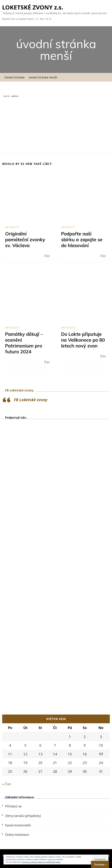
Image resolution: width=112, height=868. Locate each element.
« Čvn (7, 784)
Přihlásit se (13, 806)
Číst (47, 256)
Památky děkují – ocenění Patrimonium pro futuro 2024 (24, 343)
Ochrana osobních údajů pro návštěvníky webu (41, 862)
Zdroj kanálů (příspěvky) (23, 816)
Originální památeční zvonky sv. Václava (25, 240)
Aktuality (12, 227)
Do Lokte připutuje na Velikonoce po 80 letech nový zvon (83, 340)
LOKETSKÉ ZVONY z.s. (33, 7)
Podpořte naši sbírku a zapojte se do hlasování (82, 240)
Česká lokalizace (17, 835)
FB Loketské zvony (19, 390)
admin (15, 96)
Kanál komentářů (18, 825)
